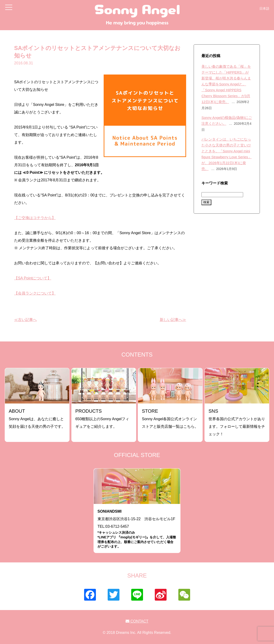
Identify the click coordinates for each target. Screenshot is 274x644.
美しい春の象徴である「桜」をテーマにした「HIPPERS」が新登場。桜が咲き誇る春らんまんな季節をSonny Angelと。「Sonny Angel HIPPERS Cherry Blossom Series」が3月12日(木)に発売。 (226, 84)
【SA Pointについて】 (33, 278)
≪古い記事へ (25, 320)
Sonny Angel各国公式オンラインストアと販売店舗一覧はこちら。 (170, 418)
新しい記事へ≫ (173, 320)
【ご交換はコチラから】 (35, 218)
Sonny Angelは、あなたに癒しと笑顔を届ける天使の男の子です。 (37, 418)
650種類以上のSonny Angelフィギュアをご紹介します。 (102, 418)
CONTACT (137, 621)
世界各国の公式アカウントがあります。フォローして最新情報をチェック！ (237, 422)
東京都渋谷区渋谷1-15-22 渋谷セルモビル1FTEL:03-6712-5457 (137, 529)
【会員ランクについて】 (35, 293)
